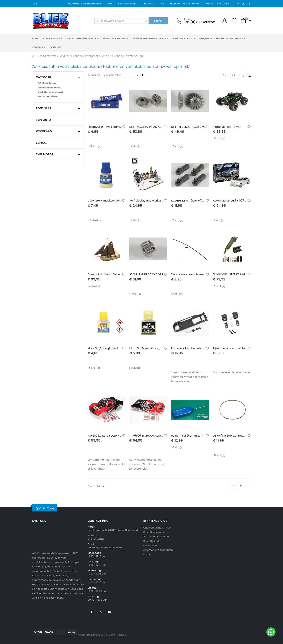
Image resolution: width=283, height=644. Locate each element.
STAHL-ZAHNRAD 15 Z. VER (146, 274)
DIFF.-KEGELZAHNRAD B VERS (188, 127)
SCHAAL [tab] (58, 143)
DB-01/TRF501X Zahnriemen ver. (230, 436)
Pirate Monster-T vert (227, 127)
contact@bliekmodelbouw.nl (105, 548)
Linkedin (109, 612)
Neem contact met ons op (185, 4)
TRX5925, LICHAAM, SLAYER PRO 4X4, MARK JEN (147, 436)
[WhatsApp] (271, 632)
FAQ (162, 4)
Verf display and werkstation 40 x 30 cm (147, 201)
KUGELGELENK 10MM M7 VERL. (188, 201)
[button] (124, 127)
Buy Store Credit (128, 4)
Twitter (101, 612)
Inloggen (149, 4)
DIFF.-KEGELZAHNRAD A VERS (147, 127)
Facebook (92, 612)
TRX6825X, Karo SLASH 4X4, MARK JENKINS (105, 436)
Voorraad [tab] (58, 131)
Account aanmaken (217, 4)
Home (33, 56)
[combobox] (122, 21)
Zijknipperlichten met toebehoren (230, 348)
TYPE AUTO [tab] (58, 120)
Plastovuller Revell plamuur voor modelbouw (105, 127)
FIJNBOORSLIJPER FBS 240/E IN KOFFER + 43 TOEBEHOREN (230, 274)
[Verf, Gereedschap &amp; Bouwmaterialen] (58, 94)
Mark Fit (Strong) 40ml (103, 348)
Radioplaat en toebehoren (188, 348)
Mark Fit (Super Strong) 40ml (147, 348)
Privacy (148, 554)
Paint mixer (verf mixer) (187, 436)
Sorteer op (94, 75)
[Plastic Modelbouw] (58, 88)
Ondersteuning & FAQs (157, 528)
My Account (151, 545)
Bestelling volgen (154, 532)
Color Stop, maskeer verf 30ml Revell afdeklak (105, 201)
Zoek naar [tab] (58, 108)
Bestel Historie (152, 541)
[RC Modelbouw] (58, 83)
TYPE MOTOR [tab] (58, 154)
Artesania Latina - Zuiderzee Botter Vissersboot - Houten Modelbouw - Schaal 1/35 (105, 274)
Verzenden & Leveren (156, 537)
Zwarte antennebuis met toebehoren (188, 274)
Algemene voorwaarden (158, 550)
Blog (110, 4)
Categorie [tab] (58, 77)
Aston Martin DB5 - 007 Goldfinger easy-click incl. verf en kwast (230, 201)
